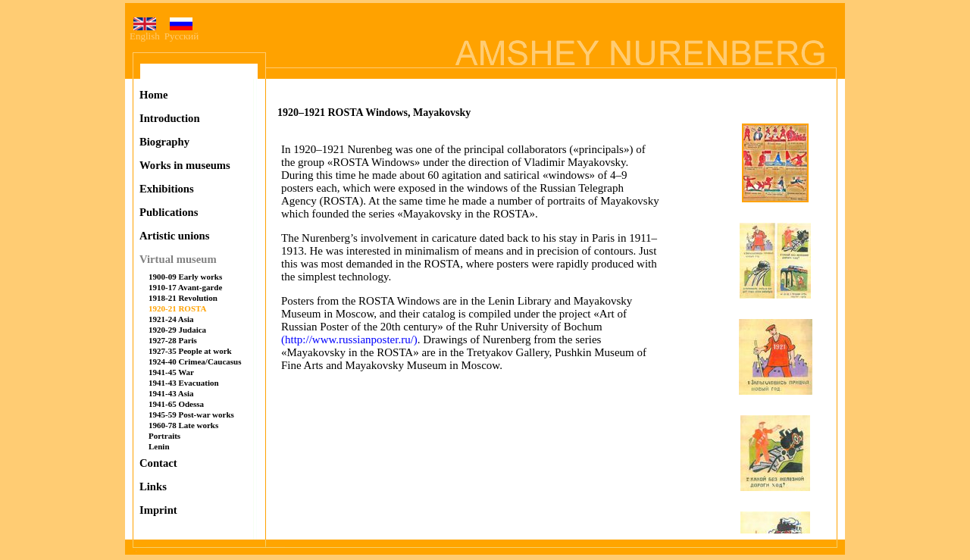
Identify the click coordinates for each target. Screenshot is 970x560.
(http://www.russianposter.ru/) (349, 339)
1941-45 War (171, 372)
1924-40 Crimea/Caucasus (195, 361)
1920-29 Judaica (177, 330)
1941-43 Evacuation (184, 383)
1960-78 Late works (183, 425)
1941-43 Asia (171, 393)
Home (153, 95)
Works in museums (185, 165)
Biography (164, 142)
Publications (169, 212)
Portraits (164, 436)
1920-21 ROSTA (178, 308)
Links (153, 486)
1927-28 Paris (173, 340)
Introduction (170, 118)
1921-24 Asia (171, 319)
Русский (182, 31)
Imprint (158, 510)
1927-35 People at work (190, 351)
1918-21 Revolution (183, 298)
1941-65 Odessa (176, 404)
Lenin (159, 446)
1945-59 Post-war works (191, 415)
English (145, 31)
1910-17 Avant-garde (185, 287)
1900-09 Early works (185, 277)
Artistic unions (174, 236)
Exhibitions (167, 189)
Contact (158, 463)
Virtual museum (178, 259)
